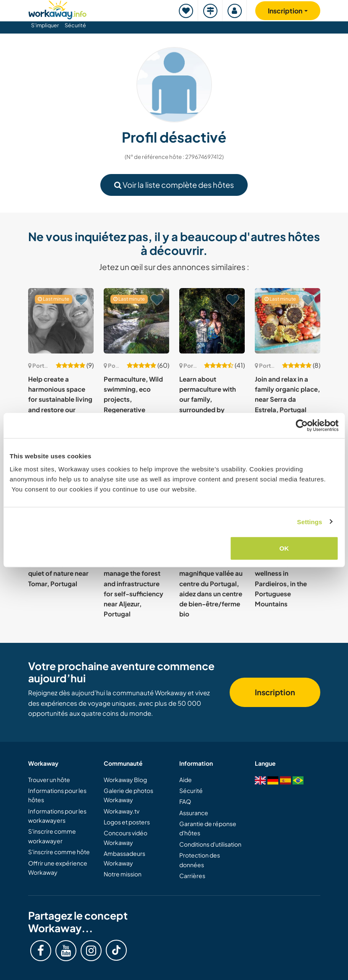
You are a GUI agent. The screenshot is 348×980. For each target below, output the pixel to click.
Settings (310, 521)
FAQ (185, 801)
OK (284, 548)
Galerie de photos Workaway (128, 795)
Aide (186, 780)
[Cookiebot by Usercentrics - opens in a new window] (302, 425)
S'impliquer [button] (45, 25)
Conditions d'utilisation (210, 844)
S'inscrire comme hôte (59, 852)
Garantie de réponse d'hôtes (208, 828)
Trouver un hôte (49, 780)
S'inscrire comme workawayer (52, 836)
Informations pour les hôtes (57, 795)
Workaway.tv (122, 811)
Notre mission (123, 874)
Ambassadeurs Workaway (124, 858)
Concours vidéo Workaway (126, 837)
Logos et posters (127, 822)
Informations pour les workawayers (57, 816)
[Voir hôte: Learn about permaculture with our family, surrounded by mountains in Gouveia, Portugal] (212, 321)
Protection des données (200, 860)
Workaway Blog (125, 780)
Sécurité (75, 25)
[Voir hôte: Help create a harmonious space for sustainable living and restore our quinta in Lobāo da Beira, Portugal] (61, 321)
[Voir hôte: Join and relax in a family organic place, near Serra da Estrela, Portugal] (288, 321)
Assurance (194, 813)
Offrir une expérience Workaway (58, 868)
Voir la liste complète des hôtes (174, 185)
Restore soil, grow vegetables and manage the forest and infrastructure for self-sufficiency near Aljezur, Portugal (133, 584)
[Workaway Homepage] (58, 9)
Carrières (192, 876)
